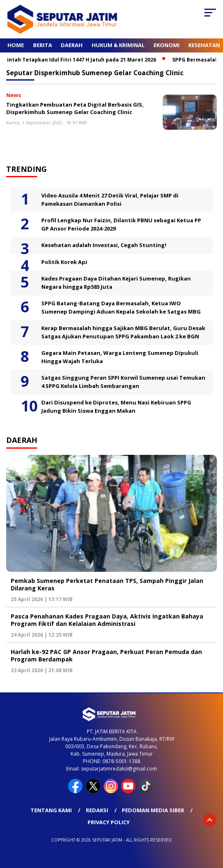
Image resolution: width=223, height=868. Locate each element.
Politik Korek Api (64, 262)
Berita (43, 45)
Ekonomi (167, 45)
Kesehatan (204, 45)
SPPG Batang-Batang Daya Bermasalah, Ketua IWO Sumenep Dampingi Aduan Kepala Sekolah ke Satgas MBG (121, 307)
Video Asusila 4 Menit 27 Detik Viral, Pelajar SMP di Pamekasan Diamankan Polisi (110, 200)
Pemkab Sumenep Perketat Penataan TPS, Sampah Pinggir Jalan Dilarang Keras (107, 584)
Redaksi (97, 810)
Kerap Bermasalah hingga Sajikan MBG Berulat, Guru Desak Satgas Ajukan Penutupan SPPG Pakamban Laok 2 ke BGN (123, 332)
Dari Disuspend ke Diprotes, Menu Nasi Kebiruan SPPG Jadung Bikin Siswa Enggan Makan (116, 407)
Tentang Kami (51, 810)
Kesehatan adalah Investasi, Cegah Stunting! (104, 245)
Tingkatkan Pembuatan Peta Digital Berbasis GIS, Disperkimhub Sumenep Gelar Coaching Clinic (75, 108)
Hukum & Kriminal (118, 45)
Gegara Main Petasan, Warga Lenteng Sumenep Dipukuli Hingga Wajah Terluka (120, 357)
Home (16, 45)
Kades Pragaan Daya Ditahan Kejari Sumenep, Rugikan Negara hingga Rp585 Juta (116, 283)
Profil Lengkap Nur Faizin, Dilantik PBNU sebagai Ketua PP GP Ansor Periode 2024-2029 (121, 224)
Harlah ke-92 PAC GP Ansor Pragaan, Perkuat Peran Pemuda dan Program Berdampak (106, 655)
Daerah (72, 45)
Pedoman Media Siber (153, 810)
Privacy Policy (109, 822)
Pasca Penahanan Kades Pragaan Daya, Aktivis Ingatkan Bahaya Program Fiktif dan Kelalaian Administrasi (107, 620)
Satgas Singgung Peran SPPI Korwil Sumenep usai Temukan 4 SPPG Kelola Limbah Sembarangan (123, 382)
